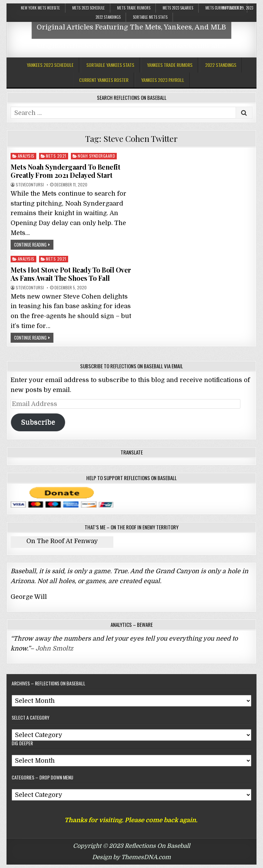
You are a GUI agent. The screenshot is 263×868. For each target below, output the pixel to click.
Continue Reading (30, 245)
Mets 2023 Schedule (89, 8)
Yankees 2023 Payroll (163, 80)
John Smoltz (54, 648)
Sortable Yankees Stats (110, 65)
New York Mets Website (40, 8)
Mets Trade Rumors (134, 8)
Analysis (26, 156)
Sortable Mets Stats (150, 17)
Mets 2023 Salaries (178, 8)
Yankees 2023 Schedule (50, 65)
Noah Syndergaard (96, 156)
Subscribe (38, 422)
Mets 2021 (56, 156)
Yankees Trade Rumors (170, 65)
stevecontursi (30, 185)
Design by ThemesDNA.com (131, 857)
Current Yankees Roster (104, 80)
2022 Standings (108, 17)
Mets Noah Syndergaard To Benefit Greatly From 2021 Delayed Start (65, 171)
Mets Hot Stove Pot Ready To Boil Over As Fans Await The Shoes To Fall (71, 274)
